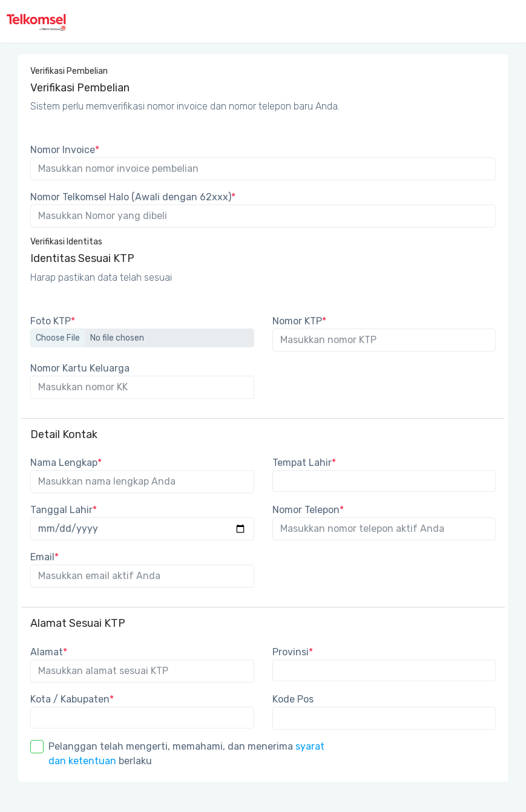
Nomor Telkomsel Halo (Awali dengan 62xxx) (133, 197)
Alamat (49, 652)
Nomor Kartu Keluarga (80, 368)
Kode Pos (293, 699)
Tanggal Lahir (64, 510)
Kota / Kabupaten (72, 699)
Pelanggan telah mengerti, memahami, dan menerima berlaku (186, 754)
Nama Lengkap (66, 463)
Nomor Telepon (308, 510)
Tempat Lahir (304, 463)
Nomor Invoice (65, 150)
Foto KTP (53, 321)
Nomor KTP (299, 321)
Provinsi (293, 652)
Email (44, 557)
